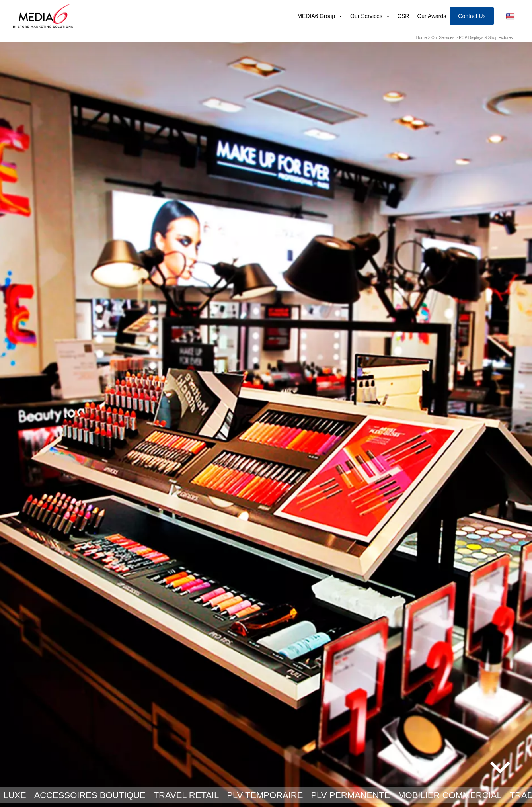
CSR (403, 16)
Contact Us (472, 16)
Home (422, 38)
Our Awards (432, 16)
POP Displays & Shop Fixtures (486, 38)
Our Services (367, 16)
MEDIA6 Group (317, 16)
